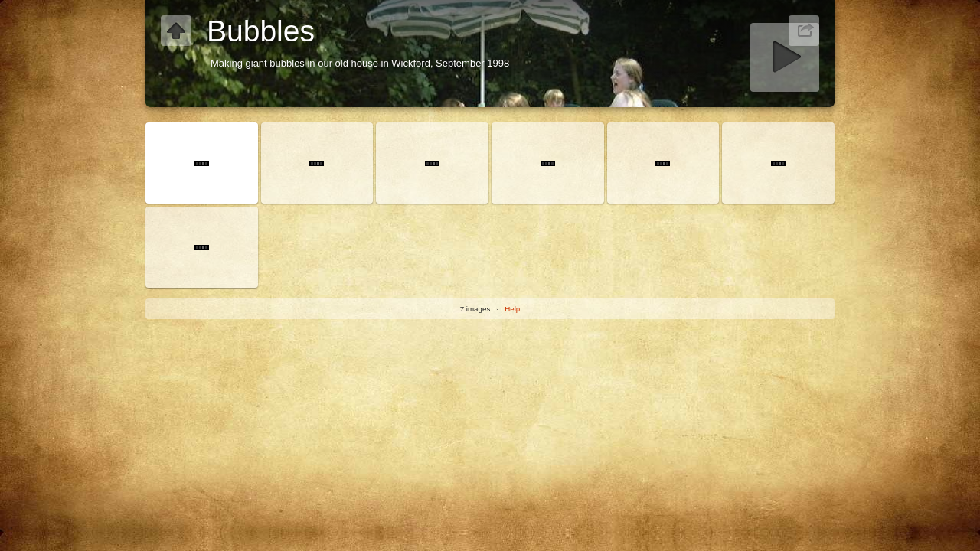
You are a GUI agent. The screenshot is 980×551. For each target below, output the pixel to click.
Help (512, 309)
